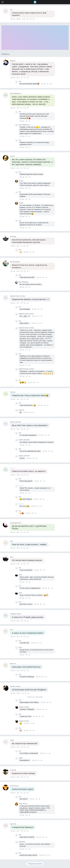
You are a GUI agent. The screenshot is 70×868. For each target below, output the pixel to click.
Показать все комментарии (35, 697)
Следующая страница (35, 864)
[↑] (28, 19)
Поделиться (34, 19)
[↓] (31, 19)
